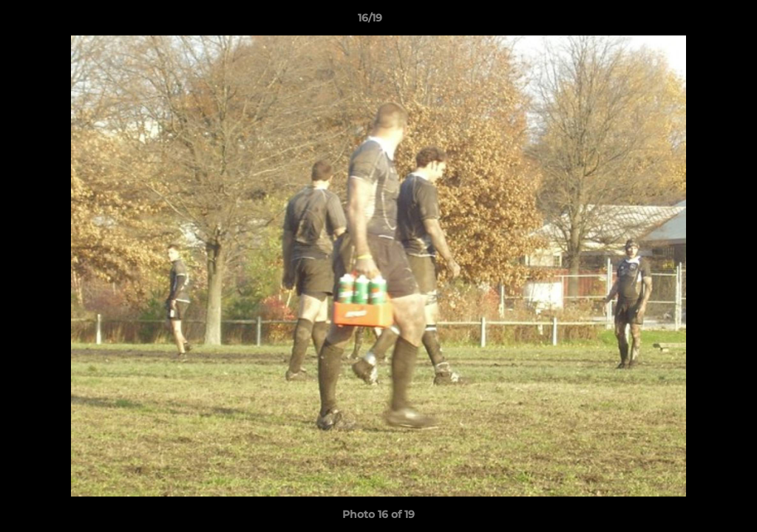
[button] (695, 21)
